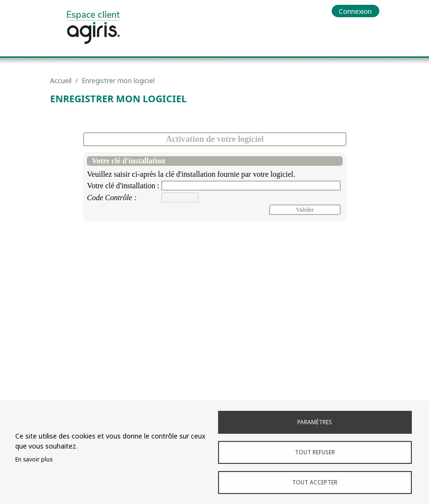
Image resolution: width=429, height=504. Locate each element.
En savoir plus (34, 459)
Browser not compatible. (215, 263)
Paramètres (315, 422)
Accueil (61, 80)
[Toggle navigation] (372, 32)
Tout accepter (315, 482)
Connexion (355, 11)
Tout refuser (315, 452)
